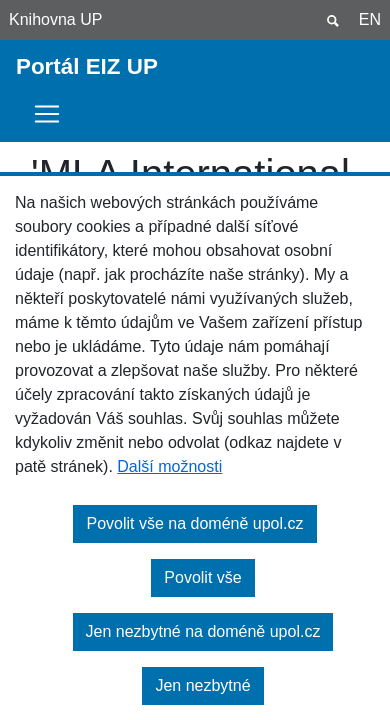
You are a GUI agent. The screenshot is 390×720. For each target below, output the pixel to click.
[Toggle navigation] (53, 114)
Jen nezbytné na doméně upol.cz (203, 631)
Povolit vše (202, 577)
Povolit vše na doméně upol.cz (194, 523)
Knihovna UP (55, 19)
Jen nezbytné (202, 685)
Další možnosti (169, 466)
